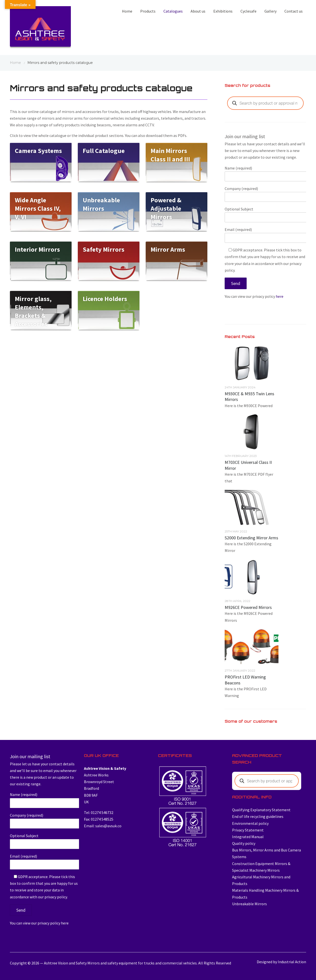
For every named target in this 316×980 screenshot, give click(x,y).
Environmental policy (250, 823)
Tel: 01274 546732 (99, 812)
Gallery (270, 11)
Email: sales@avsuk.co (103, 826)
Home (127, 11)
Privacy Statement (248, 830)
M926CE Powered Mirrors (248, 607)
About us (198, 11)
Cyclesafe (248, 11)
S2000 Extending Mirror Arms (251, 538)
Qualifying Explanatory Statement (261, 810)
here (280, 296)
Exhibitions (223, 11)
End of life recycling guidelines (258, 816)
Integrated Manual (248, 837)
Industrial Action (292, 962)
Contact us (294, 11)
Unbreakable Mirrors (249, 904)
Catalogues (173, 11)
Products (148, 11)
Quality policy (244, 843)
